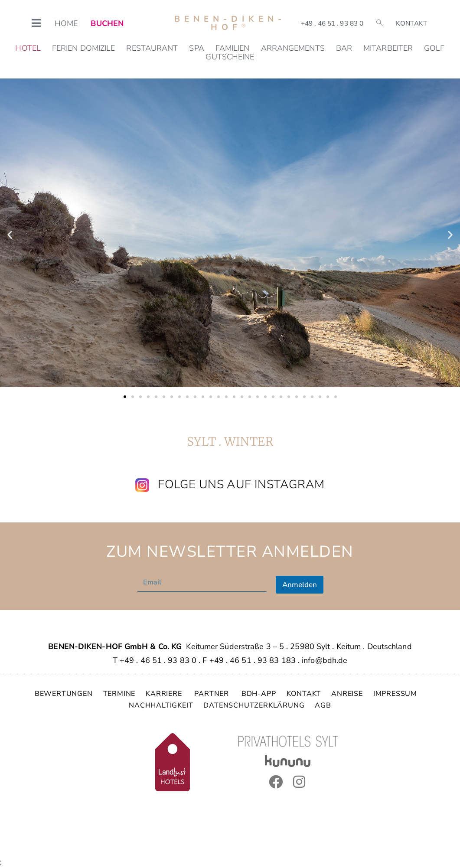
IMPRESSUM (395, 694)
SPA (196, 48)
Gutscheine (230, 57)
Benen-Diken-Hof (230, 23)
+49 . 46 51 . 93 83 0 (332, 23)
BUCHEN (107, 23)
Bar (344, 48)
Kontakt (411, 23)
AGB (323, 705)
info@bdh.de (325, 660)
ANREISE (347, 694)
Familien (233, 48)
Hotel (28, 48)
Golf (434, 48)
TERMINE (119, 694)
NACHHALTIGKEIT (161, 705)
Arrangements (293, 48)
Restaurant (152, 48)
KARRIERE (165, 694)
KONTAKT (304, 694)
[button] (10, 235)
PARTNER (212, 694)
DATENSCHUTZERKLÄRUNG (254, 705)
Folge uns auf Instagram (241, 485)
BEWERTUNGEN (64, 694)
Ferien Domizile (84, 48)
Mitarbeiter (388, 48)
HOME (66, 23)
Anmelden (300, 585)
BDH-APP (259, 694)
